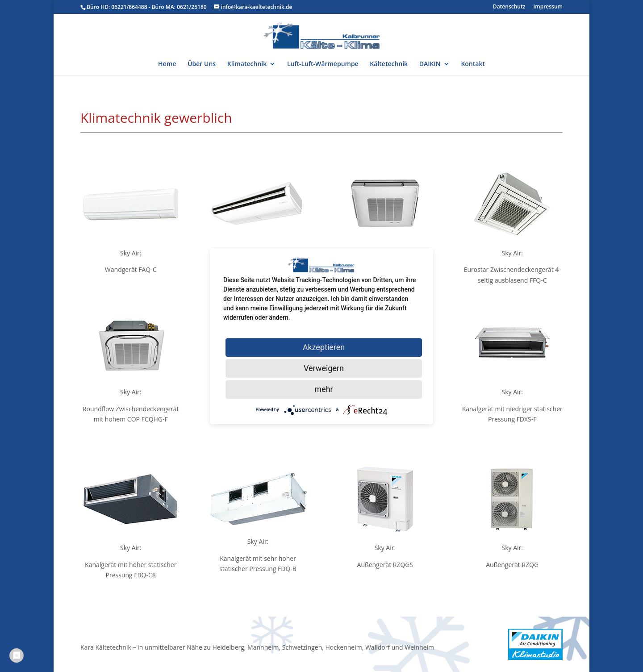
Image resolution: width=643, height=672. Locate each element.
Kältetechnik (389, 64)
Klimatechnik (247, 64)
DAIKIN (430, 64)
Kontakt (473, 64)
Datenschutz (509, 7)
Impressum (548, 7)
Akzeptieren (324, 347)
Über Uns (202, 64)
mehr (324, 389)
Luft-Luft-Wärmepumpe (323, 64)
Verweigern (324, 368)
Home (167, 64)
